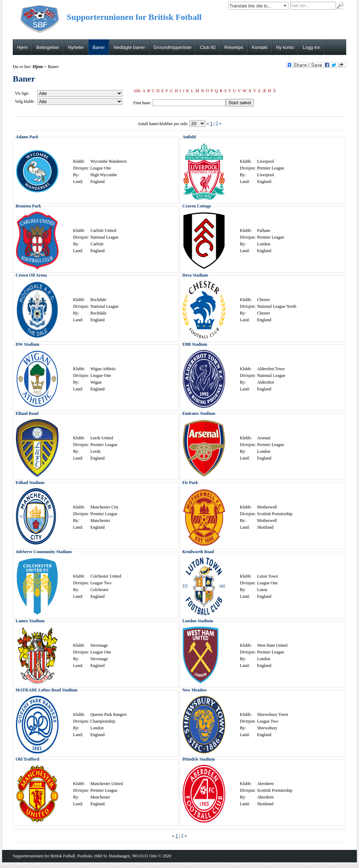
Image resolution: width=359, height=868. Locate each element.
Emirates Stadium (199, 413)
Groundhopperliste (173, 47)
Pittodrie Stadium (199, 759)
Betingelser (48, 47)
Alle (137, 91)
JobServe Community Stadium (44, 552)
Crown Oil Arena (31, 275)
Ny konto (285, 47)
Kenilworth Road (198, 552)
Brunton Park (28, 206)
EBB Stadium (195, 344)
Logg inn (311, 47)
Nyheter (76, 47)
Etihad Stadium (30, 483)
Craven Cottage (197, 206)
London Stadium (198, 621)
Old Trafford (27, 759)
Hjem (22, 47)
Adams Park (27, 137)
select (286, 6)
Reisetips (234, 47)
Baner (99, 47)
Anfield (189, 137)
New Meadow (195, 690)
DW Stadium (27, 344)
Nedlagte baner (131, 47)
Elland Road (27, 413)
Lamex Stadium (30, 621)
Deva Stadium (195, 275)
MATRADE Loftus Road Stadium (46, 690)
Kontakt (260, 47)
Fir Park (190, 483)
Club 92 (208, 47)
